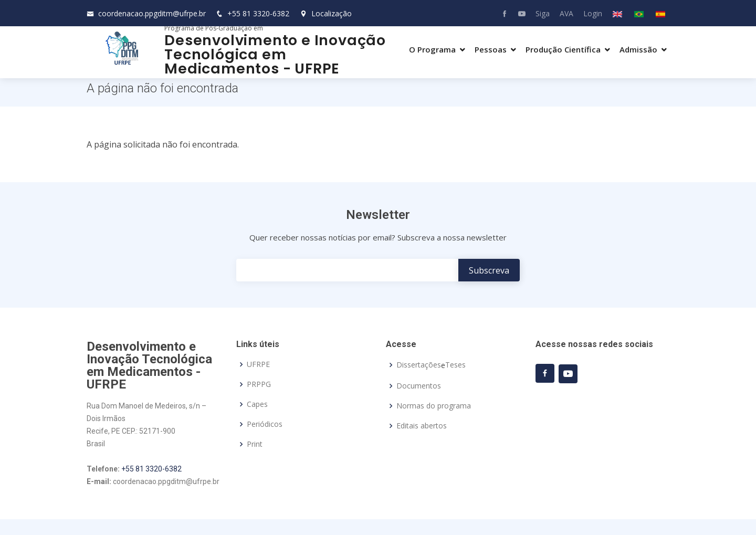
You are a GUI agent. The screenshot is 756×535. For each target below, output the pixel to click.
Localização (326, 13)
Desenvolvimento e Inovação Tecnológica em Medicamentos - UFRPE (275, 54)
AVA (566, 13)
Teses (455, 365)
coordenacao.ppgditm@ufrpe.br (152, 13)
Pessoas (491, 49)
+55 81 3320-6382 (258, 13)
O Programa (432, 49)
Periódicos (265, 424)
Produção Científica (563, 49)
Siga (543, 13)
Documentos (419, 386)
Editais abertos (422, 426)
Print (255, 444)
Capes (257, 404)
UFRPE (258, 364)
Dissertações (419, 365)
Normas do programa (434, 406)
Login (593, 13)
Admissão (638, 49)
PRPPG (259, 384)
